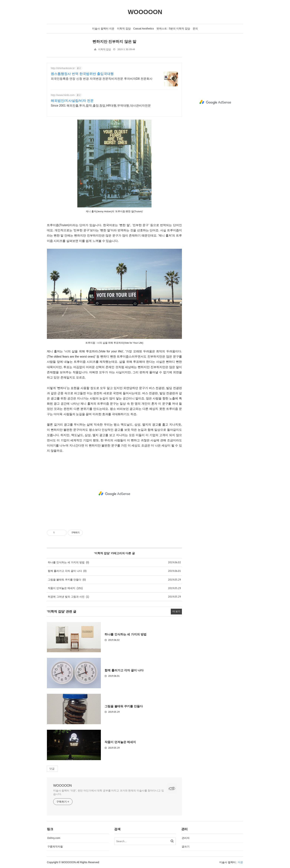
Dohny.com (54, 838)
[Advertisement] (114, 494)
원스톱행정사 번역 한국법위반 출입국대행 (82, 74)
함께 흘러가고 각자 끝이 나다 (65, 571)
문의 (195, 29)
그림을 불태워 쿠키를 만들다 (65, 580)
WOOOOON (62, 786)
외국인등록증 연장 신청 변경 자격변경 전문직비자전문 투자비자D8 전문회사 (102, 79)
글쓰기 (186, 846)
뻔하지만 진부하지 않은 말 (114, 42)
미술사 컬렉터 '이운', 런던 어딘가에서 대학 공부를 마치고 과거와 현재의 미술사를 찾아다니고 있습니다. (109, 792)
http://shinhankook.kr (63, 68)
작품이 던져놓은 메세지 (62, 588)
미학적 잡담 (124, 29)
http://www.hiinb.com (63, 95)
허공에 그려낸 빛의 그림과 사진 (66, 597)
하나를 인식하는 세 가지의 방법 (66, 562)
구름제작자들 (55, 846)
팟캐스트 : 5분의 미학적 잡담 (173, 29)
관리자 (186, 838)
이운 (240, 862)
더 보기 (176, 611)
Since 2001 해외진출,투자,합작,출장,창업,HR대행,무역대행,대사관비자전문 (101, 106)
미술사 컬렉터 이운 (103, 29)
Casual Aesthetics (144, 29)
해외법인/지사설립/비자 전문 (72, 101)
